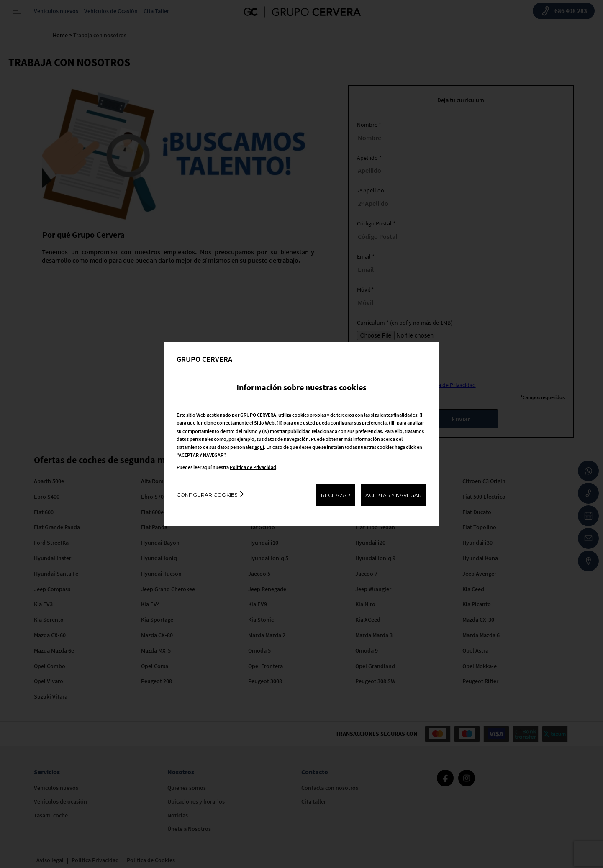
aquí (259, 447)
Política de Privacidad (253, 467)
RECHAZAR (336, 495)
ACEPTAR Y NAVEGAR (394, 495)
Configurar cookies (207, 495)
